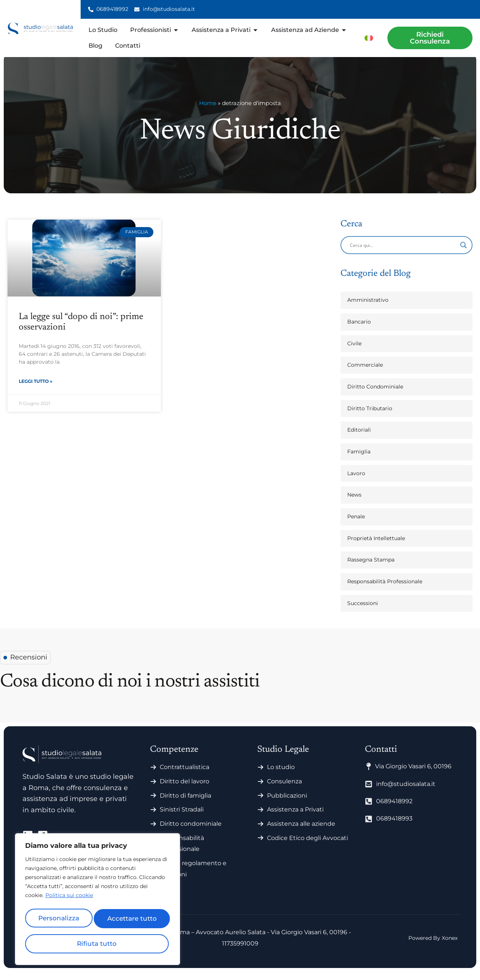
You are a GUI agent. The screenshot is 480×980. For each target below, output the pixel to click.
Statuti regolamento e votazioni (193, 877)
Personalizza (60, 920)
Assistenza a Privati (295, 818)
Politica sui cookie (69, 900)
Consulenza (284, 790)
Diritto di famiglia (185, 804)
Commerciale (365, 373)
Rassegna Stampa (371, 568)
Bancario (359, 330)
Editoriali (359, 438)
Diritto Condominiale (375, 395)
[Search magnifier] (463, 253)
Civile (354, 352)
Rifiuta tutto (133, 920)
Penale (356, 525)
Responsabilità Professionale (385, 590)
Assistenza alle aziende (301, 832)
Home (208, 111)
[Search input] (403, 253)
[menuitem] (369, 38)
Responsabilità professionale (182, 852)
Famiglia (359, 460)
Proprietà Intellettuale (376, 546)
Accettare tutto (97, 944)
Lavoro (356, 482)
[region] (97, 902)
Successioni (363, 611)
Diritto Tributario (370, 417)
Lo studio (281, 775)
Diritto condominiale (191, 832)
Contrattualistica (184, 775)
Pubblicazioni (287, 804)
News (354, 503)
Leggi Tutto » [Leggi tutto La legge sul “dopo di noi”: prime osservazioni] (36, 390)
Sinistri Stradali (182, 818)
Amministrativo (368, 308)
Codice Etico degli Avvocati (307, 846)
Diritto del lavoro (184, 790)
